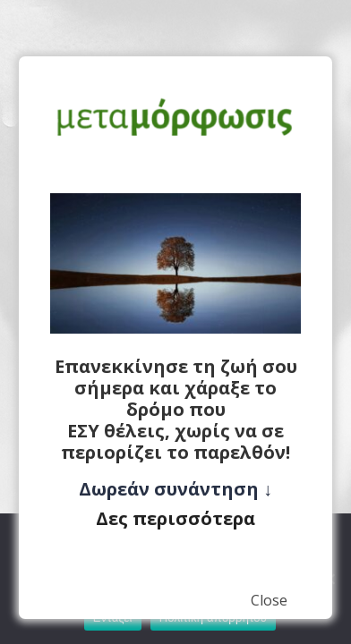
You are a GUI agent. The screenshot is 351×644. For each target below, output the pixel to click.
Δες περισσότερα (175, 518)
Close (269, 600)
